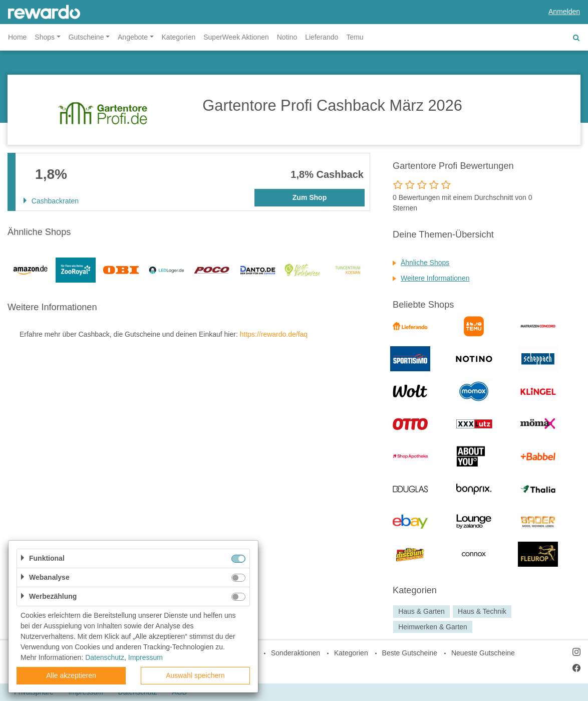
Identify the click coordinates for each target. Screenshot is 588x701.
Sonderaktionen (296, 653)
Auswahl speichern (195, 675)
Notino (287, 37)
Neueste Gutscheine (483, 653)
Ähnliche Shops (425, 263)
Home (17, 37)
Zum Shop (310, 197)
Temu (355, 37)
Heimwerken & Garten (433, 627)
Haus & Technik (482, 611)
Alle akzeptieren (71, 675)
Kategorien (179, 37)
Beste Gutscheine (410, 653)
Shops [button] (45, 37)
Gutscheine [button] (86, 37)
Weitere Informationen (435, 278)
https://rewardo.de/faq (274, 334)
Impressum (145, 657)
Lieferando (322, 37)
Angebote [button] (133, 37)
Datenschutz (105, 657)
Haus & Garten (421, 611)
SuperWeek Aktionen (236, 37)
